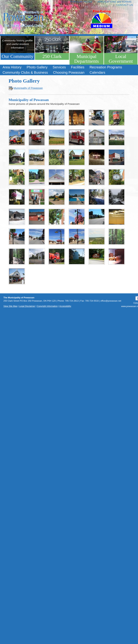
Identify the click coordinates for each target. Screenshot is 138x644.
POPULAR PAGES (81, 2)
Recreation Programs (106, 67)
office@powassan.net (111, 301)
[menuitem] (12, 67)
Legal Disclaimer (27, 306)
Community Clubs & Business (25, 72)
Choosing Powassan (69, 72)
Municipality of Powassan (28, 88)
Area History (12, 67)
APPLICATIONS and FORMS (114, 2)
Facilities (78, 67)
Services (59, 67)
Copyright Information (47, 306)
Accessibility (65, 306)
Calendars (97, 72)
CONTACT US (125, 5)
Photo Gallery (37, 67)
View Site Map (10, 306)
